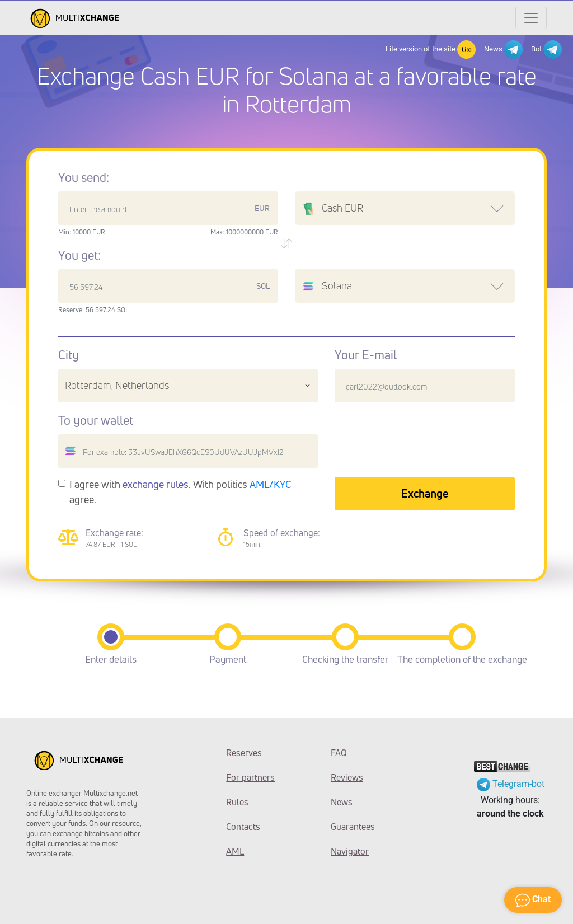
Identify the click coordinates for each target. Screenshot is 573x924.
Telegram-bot (511, 784)
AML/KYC (271, 484)
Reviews (347, 777)
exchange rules (156, 484)
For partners (250, 777)
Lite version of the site (431, 50)
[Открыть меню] (531, 18)
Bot (546, 50)
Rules (237, 802)
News (503, 50)
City (69, 355)
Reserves (244, 753)
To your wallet (96, 420)
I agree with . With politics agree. (180, 492)
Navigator (350, 851)
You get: (79, 255)
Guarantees (353, 827)
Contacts (243, 827)
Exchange (425, 493)
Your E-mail (366, 355)
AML (235, 851)
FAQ (339, 753)
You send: (84, 177)
